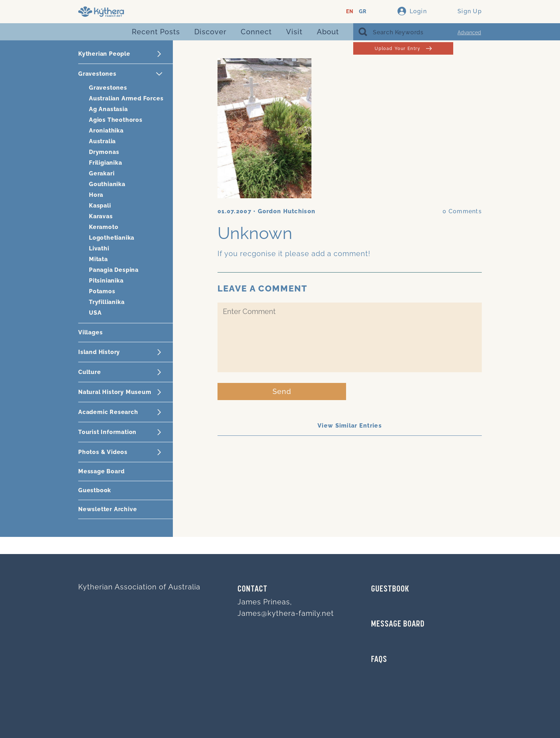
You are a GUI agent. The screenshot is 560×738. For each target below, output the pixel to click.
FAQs (379, 660)
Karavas (101, 216)
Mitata (98, 259)
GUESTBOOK (390, 589)
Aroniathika (106, 131)
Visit (294, 32)
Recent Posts (156, 32)
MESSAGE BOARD (398, 624)
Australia (102, 141)
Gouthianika (107, 184)
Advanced (469, 33)
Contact (252, 589)
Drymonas (104, 152)
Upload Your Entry (403, 48)
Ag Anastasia (108, 109)
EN (350, 12)
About (328, 32)
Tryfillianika (107, 302)
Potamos (102, 291)
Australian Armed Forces (126, 98)
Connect (256, 32)
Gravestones (108, 88)
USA (95, 313)
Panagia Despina (114, 270)
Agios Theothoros (116, 120)
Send (282, 392)
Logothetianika (112, 238)
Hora (96, 195)
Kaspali (100, 206)
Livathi (99, 248)
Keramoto (104, 227)
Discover (210, 32)
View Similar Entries (350, 426)
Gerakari (102, 173)
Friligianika (106, 163)
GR (363, 12)
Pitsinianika (106, 281)
